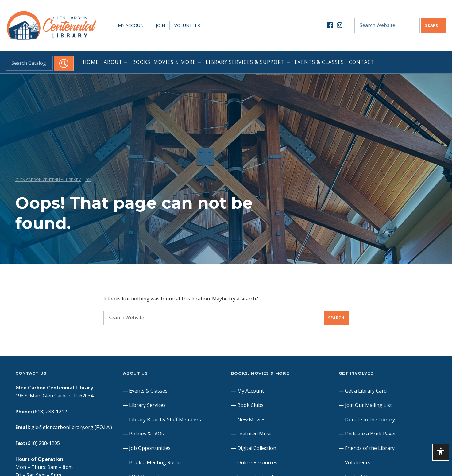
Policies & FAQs (147, 434)
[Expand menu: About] (126, 62)
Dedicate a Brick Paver (371, 434)
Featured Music (255, 434)
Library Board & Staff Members (165, 420)
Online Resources (257, 462)
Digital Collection (257, 448)
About (113, 62)
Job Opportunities (150, 448)
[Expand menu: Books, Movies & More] (199, 62)
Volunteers (358, 462)
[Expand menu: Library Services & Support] (288, 62)
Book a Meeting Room (155, 462)
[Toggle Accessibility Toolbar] (441, 452)
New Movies (251, 420)
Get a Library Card (366, 391)
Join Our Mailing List (368, 405)
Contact (362, 62)
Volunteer (187, 25)
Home (91, 62)
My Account (132, 25)
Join (160, 25)
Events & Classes (319, 62)
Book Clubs (250, 405)
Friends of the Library (370, 448)
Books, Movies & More (164, 62)
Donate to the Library (370, 420)
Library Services (147, 405)
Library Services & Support (245, 62)
